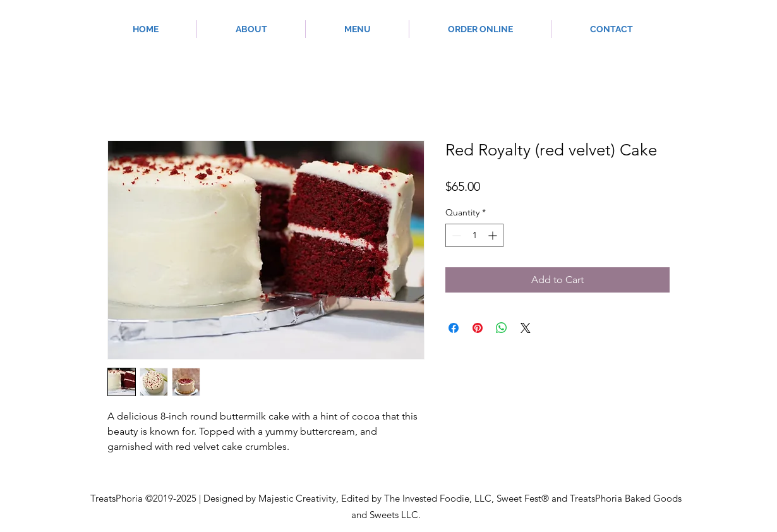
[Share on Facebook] (454, 328)
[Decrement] (455, 235)
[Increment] (494, 235)
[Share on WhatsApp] (502, 328)
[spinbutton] (474, 235)
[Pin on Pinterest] (478, 328)
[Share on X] (526, 328)
